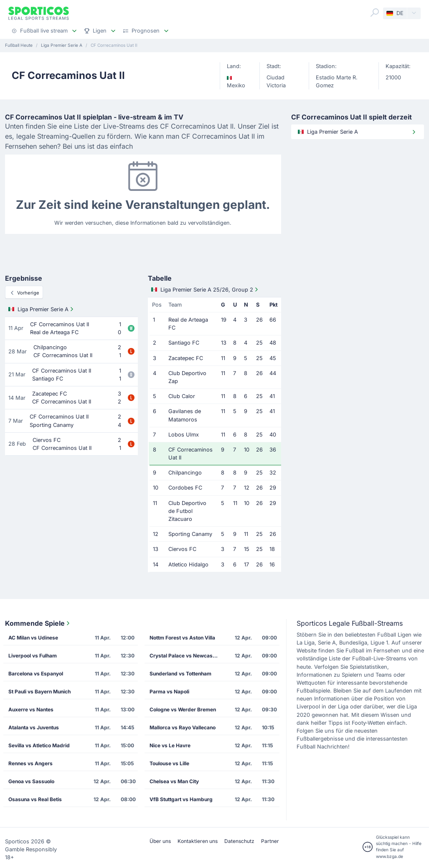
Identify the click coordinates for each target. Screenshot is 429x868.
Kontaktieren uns (198, 841)
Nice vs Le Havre (170, 745)
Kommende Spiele (38, 623)
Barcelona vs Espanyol (36, 674)
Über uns (160, 841)
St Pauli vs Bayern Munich (39, 692)
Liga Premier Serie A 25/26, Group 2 (206, 289)
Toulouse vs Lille (169, 763)
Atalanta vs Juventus (34, 727)
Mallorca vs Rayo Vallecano (183, 727)
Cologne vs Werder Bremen (183, 709)
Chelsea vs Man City (174, 781)
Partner (270, 841)
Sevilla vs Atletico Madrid (39, 745)
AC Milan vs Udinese (33, 638)
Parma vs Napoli (169, 692)
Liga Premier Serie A (42, 309)
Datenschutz (239, 841)
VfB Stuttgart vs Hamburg (181, 799)
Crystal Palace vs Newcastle (184, 656)
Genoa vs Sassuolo (31, 781)
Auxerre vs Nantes (31, 709)
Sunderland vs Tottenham (180, 674)
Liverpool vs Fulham (33, 656)
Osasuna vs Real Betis (35, 799)
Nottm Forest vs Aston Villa (182, 638)
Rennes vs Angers (30, 763)
